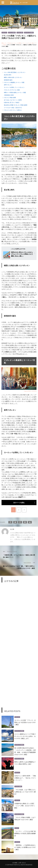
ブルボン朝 (20, 33)
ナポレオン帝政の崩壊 (10, 98)
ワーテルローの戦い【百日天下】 (13, 108)
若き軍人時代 (8, 75)
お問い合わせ (22, 863)
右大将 (12, 529)
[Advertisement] (19, 647)
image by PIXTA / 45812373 (30, 149)
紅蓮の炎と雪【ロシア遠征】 (12, 102)
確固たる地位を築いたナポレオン (13, 77)
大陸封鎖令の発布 (9, 95)
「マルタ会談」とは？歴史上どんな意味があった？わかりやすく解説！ (25, 792)
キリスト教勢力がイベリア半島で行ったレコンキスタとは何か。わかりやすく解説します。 (25, 736)
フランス (4, 33)
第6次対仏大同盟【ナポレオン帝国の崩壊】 (16, 105)
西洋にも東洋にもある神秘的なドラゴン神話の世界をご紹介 (25, 763)
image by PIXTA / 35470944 (30, 391)
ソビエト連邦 (18, 786)
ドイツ (17, 828)
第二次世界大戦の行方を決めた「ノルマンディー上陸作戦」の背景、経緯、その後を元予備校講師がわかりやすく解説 (25, 751)
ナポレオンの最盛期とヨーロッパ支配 (14, 82)
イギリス (17, 800)
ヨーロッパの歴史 (29, 33)
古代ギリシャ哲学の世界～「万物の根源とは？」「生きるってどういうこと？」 (25, 778)
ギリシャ (17, 773)
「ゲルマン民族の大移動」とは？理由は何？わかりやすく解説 (25, 818)
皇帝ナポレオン (8, 85)
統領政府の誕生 (8, 80)
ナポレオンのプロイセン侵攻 (12, 90)
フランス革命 (12, 33)
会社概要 (15, 863)
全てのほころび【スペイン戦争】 (13, 100)
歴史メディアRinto (6, 43)
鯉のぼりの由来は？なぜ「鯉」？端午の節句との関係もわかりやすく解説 (19, 567)
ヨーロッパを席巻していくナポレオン (14, 87)
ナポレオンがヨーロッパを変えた (13, 110)
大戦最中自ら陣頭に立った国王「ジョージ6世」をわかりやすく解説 (25, 806)
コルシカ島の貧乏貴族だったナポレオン (15, 72)
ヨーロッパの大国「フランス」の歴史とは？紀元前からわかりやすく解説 (25, 722)
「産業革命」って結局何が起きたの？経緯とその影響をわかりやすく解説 (25, 847)
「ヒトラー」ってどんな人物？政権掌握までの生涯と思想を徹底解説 (25, 833)
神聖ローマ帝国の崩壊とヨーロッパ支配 (15, 92)
